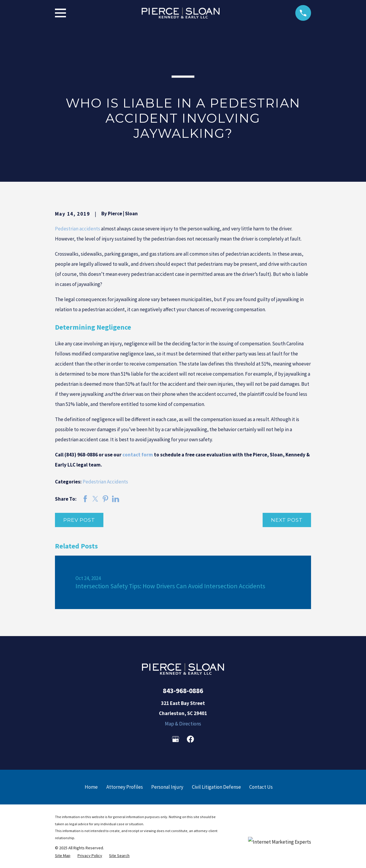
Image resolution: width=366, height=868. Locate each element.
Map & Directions (183, 724)
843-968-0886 (183, 691)
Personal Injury (167, 787)
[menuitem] (63, 856)
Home (91, 787)
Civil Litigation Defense (216, 787)
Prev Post (79, 520)
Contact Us (261, 787)
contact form (138, 455)
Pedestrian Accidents (105, 482)
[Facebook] (190, 739)
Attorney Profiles (125, 787)
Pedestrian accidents (78, 229)
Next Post (287, 520)
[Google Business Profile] (176, 739)
